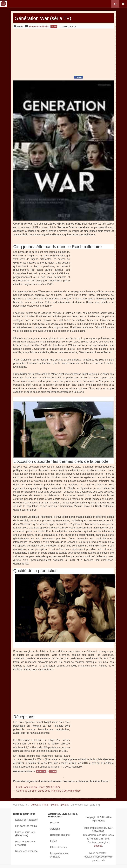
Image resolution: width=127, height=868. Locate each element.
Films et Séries (59, 847)
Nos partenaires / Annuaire (60, 855)
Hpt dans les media (26, 826)
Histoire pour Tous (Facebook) (25, 834)
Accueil (36, 805)
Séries (64, 805)
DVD (53, 772)
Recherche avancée (26, 851)
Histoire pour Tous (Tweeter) (25, 843)
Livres (54, 841)
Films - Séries (50, 805)
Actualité (55, 829)
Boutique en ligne (60, 835)
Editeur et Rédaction (27, 820)
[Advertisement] (63, 52)
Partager (78, 77)
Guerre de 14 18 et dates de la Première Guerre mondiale (48, 791)
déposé (98, 846)
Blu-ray (41, 772)
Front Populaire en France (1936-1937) (38, 787)
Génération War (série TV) (49, 18)
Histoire (54, 823)
